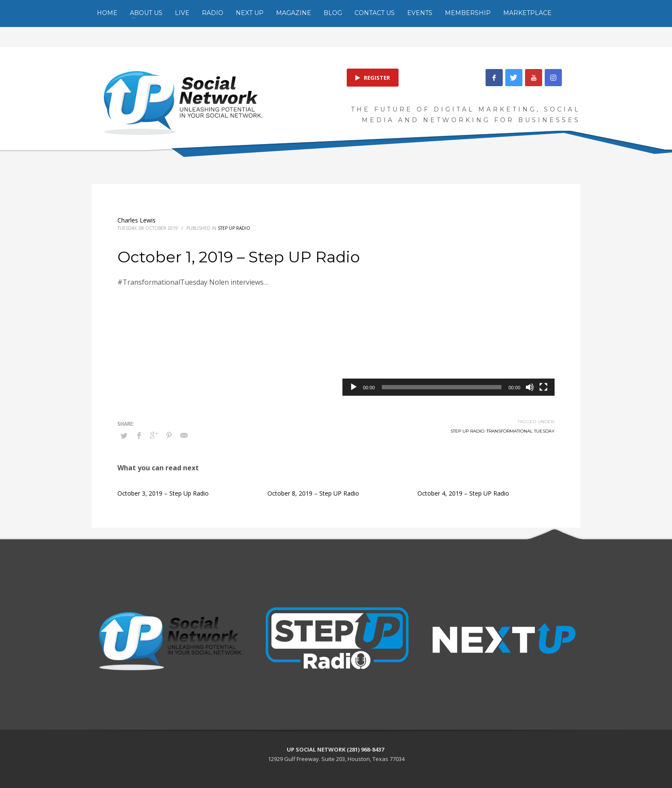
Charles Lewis (136, 220)
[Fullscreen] (543, 387)
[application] (448, 336)
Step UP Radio (467, 431)
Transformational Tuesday (520, 431)
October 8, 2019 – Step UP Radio (313, 493)
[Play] (354, 387)
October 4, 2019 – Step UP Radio (463, 493)
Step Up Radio (234, 228)
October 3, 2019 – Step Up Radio (163, 493)
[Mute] (530, 387)
